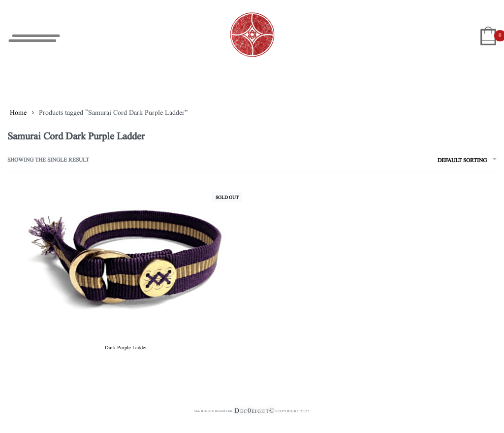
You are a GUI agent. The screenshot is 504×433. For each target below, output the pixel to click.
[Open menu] (34, 38)
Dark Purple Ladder (126, 347)
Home (18, 112)
